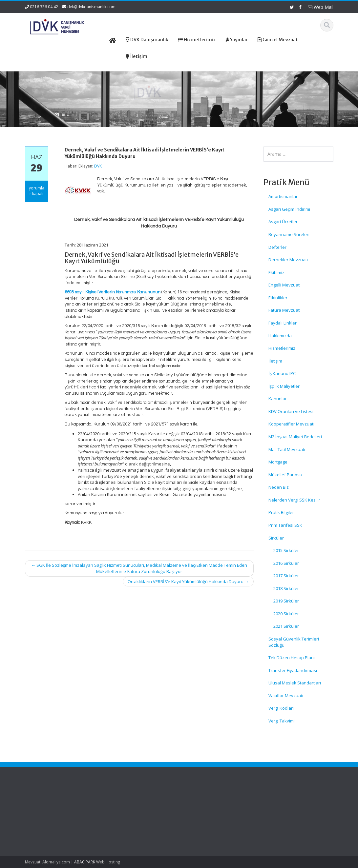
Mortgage (278, 462)
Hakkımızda (280, 336)
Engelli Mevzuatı (284, 285)
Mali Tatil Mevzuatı (287, 449)
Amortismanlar (283, 196)
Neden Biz (279, 487)
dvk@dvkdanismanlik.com (91, 7)
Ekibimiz (276, 272)
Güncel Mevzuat (208, 821)
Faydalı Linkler (283, 323)
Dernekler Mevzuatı (288, 260)
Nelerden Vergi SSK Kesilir (294, 500)
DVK (98, 166)
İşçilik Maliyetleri (284, 386)
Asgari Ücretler (283, 222)
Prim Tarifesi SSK (285, 525)
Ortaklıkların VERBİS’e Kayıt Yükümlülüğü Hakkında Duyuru (188, 582)
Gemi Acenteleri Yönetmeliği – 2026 (43, 809)
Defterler (277, 247)
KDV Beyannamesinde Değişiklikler (47, 828)
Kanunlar (278, 399)
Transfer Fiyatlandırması (293, 670)
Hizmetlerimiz (282, 348)
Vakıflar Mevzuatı (286, 696)
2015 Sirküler (286, 550)
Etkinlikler (278, 298)
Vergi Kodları (281, 708)
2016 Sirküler (286, 563)
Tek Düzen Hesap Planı (292, 658)
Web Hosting (108, 862)
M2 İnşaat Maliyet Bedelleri (295, 437)
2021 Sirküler (286, 626)
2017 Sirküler (286, 576)
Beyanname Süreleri (289, 234)
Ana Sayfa (202, 803)
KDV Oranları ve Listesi (291, 411)
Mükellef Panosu (285, 475)
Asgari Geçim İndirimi (289, 209)
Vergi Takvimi (282, 721)
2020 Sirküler (286, 614)
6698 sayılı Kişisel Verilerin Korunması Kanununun (113, 292)
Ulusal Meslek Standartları (295, 683)
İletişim (275, 361)
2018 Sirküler (286, 588)
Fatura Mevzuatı (284, 310)
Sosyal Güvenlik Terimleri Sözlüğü (294, 642)
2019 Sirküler (286, 601)
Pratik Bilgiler (281, 512)
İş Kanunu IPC (282, 373)
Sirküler (276, 538)
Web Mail (321, 7)
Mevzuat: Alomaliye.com (47, 862)
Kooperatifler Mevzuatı (291, 424)
